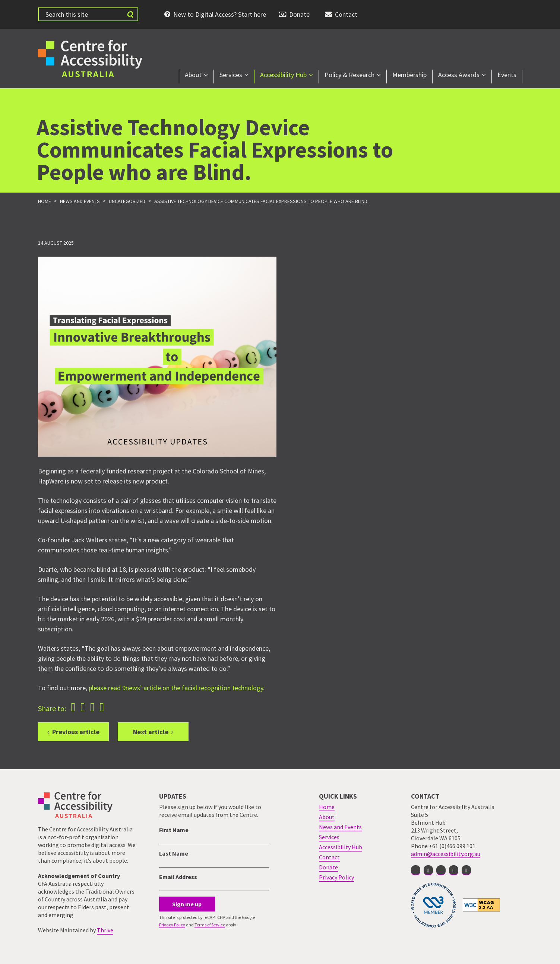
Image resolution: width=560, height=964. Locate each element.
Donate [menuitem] (299, 14)
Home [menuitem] (327, 807)
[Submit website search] (130, 14)
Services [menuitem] (231, 75)
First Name (174, 830)
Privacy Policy (172, 925)
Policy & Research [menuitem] (349, 75)
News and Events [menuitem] (340, 827)
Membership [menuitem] (409, 75)
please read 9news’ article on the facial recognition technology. (177, 688)
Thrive (105, 930)
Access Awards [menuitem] (459, 75)
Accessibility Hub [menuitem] (283, 75)
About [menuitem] (193, 75)
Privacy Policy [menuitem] (336, 877)
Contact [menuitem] (346, 14)
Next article (151, 732)
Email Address (178, 877)
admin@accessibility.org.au (446, 854)
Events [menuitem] (507, 75)
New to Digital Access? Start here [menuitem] (220, 14)
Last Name (174, 853)
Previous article (76, 732)
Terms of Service (210, 925)
